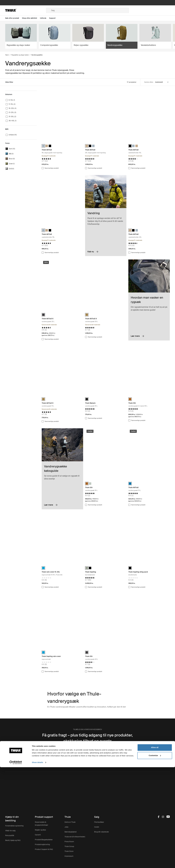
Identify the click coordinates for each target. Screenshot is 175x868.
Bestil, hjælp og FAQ (13, 840)
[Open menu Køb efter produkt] (14, 18)
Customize (155, 856)
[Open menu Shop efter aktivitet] (31, 18)
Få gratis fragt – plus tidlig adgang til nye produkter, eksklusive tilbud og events (87, 738)
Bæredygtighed (70, 832)
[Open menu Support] (54, 18)
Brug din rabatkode (101, 832)
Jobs (66, 827)
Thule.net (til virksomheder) (75, 837)
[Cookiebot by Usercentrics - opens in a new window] (16, 863)
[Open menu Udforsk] (45, 18)
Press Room (69, 842)
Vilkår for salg (10, 831)
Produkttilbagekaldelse (44, 840)
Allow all (155, 848)
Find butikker (99, 822)
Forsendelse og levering (14, 826)
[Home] (26, 10)
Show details (37, 863)
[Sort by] (162, 82)
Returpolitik (10, 835)
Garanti (38, 835)
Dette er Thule (70, 822)
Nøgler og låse (40, 830)
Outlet (97, 827)
